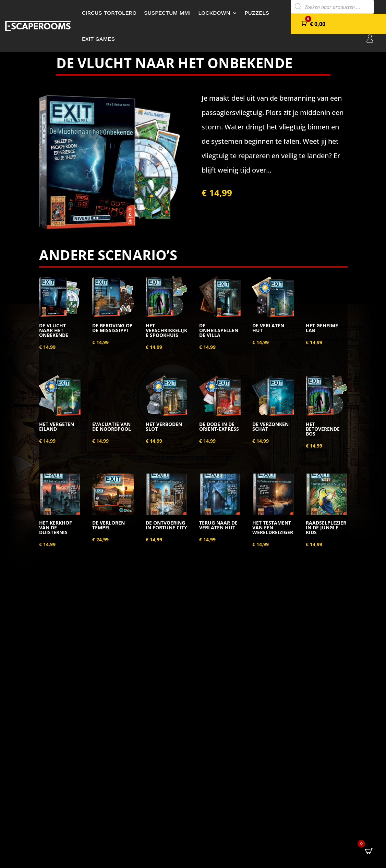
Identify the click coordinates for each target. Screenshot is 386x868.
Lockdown (214, 13)
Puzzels (257, 13)
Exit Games (98, 39)
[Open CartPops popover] (369, 851)
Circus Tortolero (109, 13)
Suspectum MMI (167, 13)
